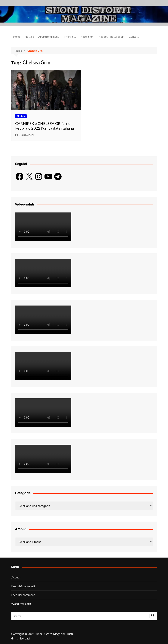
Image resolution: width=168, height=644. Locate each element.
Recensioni (87, 37)
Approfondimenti (49, 37)
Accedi (16, 577)
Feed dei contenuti (23, 586)
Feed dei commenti (23, 595)
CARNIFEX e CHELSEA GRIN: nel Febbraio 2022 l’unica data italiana (44, 126)
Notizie (29, 37)
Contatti (134, 37)
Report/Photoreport (111, 37)
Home (17, 37)
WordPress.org (21, 604)
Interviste (70, 37)
